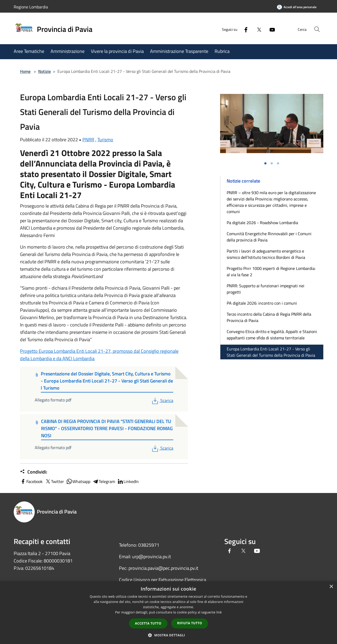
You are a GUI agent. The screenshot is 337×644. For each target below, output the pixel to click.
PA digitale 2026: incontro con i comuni (262, 303)
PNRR (88, 140)
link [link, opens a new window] (219, 612)
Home (25, 71)
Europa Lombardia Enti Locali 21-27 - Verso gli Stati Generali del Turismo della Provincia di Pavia (271, 352)
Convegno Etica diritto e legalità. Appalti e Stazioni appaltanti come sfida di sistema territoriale (272, 335)
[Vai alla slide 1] (265, 163)
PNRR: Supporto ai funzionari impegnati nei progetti (266, 289)
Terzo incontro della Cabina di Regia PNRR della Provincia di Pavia (269, 317)
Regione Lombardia (31, 7)
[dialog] (168, 613)
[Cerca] (317, 29)
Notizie (44, 71)
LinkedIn (128, 481)
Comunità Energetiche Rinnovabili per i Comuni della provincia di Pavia (269, 237)
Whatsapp (78, 481)
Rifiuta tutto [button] (190, 623)
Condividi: (34, 472)
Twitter (54, 481)
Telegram (104, 481)
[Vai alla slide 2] (272, 163)
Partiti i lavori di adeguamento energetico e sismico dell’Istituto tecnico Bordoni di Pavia (266, 254)
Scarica (162, 400)
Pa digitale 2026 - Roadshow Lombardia (262, 223)
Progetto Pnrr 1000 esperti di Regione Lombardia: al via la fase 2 (271, 271)
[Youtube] (270, 29)
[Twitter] (257, 29)
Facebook (31, 481)
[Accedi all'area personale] (297, 7)
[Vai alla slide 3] (278, 163)
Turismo (105, 140)
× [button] (331, 587)
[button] (168, 635)
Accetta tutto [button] (148, 623)
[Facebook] (244, 29)
